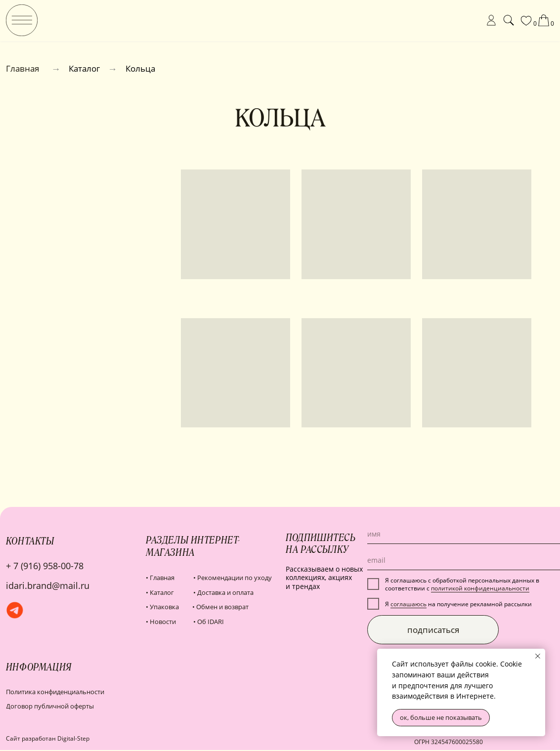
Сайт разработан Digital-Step (48, 738)
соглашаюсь (409, 604)
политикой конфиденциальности (480, 588)
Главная (22, 68)
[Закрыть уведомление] (538, 656)
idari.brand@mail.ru (48, 585)
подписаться (433, 630)
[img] (22, 20)
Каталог (84, 68)
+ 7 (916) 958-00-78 (45, 566)
